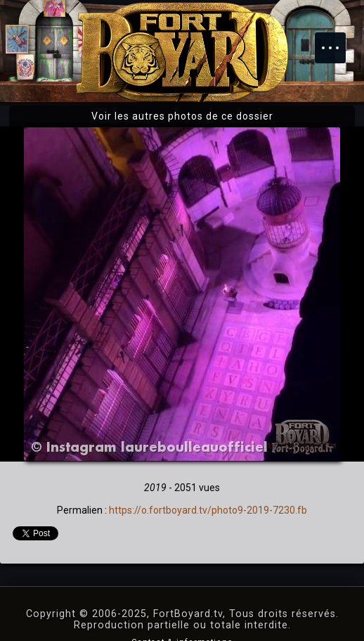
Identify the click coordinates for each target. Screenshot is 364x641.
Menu (337, 41)
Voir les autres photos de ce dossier (182, 116)
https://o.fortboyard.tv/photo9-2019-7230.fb (208, 510)
